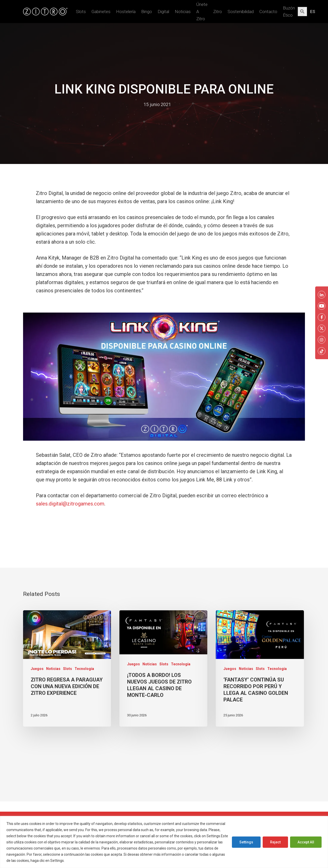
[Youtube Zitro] (322, 306)
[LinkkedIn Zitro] (322, 295)
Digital (163, 12)
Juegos (37, 669)
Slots (81, 12)
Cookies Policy (78, 861)
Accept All (306, 842)
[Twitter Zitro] (322, 328)
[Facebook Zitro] (322, 317)
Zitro (218, 12)
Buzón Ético (289, 12)
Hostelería (126, 12)
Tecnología (84, 669)
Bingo (147, 12)
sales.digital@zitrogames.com (70, 504)
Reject (275, 842)
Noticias (183, 12)
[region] (164, 842)
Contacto (268, 12)
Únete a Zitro (202, 12)
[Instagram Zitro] (322, 340)
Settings (246, 842)
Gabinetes (101, 12)
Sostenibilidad (241, 12)
